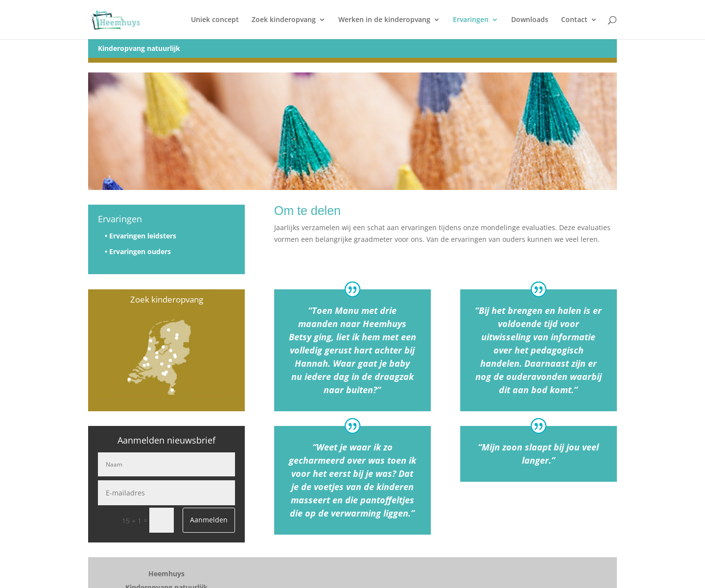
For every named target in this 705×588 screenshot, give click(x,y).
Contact (574, 20)
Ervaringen (471, 20)
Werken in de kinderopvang (384, 20)
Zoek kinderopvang (284, 20)
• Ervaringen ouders (138, 251)
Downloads (530, 20)
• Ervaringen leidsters (141, 236)
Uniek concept (215, 20)
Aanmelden (209, 520)
